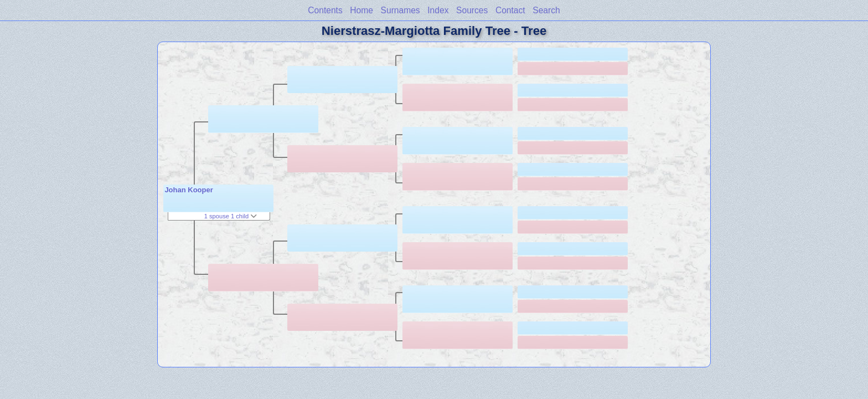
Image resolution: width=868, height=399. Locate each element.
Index (438, 10)
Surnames (401, 10)
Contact (510, 10)
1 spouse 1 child (231, 216)
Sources (472, 10)
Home (361, 10)
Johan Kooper (188, 190)
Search (546, 10)
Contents (325, 10)
